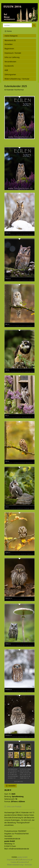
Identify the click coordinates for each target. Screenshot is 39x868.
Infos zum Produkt (13, 807)
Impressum (11, 860)
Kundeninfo (9, 66)
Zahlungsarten (10, 74)
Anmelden (9, 44)
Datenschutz (26, 860)
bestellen (11, 786)
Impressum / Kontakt (13, 53)
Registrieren (9, 49)
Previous (6, 117)
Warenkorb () (10, 40)
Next (33, 117)
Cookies (14, 862)
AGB (6, 70)
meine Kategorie (11, 36)
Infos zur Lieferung (12, 57)
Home (8, 31)
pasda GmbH (22, 857)
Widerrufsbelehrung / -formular (17, 79)
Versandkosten (10, 62)
